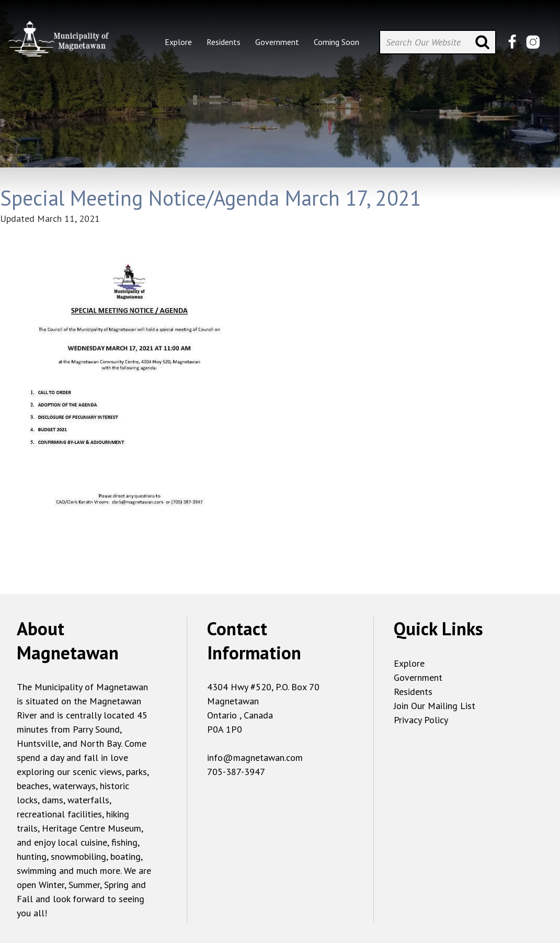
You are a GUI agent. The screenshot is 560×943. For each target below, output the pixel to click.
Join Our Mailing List (435, 706)
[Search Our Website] (438, 42)
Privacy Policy (421, 720)
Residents (413, 692)
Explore (409, 663)
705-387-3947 (236, 772)
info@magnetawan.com (255, 757)
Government (418, 677)
